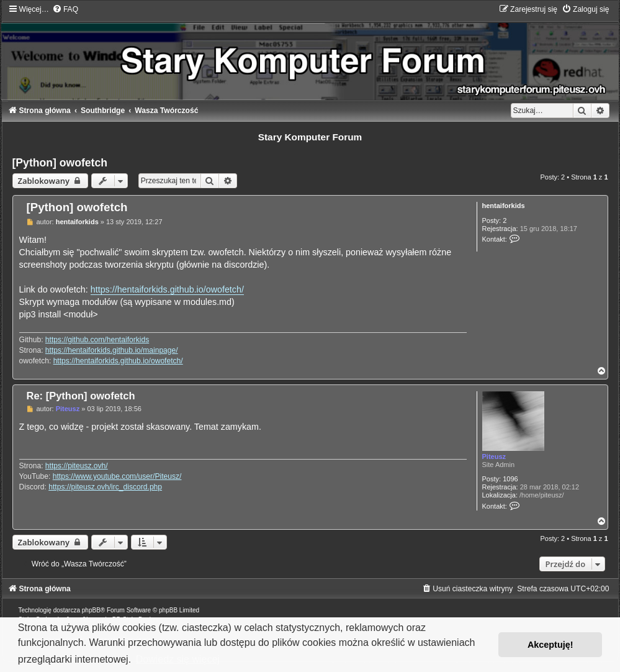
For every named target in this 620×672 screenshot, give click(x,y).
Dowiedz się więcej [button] (178, 659)
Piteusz (494, 456)
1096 (510, 479)
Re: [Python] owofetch (81, 396)
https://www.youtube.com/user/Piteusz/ (117, 476)
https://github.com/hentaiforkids (97, 340)
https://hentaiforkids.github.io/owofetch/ (167, 289)
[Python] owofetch (60, 163)
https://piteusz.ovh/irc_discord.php (105, 487)
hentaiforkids (504, 206)
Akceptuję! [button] (550, 645)
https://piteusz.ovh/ (77, 466)
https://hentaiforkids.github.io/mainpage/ (112, 350)
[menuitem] (65, 9)
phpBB (91, 610)
